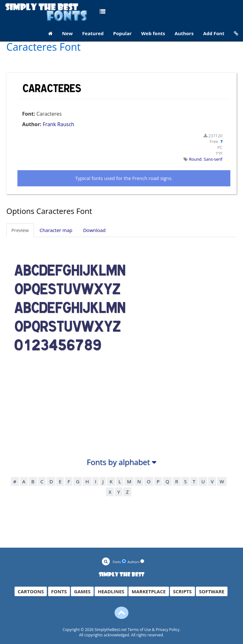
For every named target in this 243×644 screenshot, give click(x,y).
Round (195, 159)
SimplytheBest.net (111, 630)
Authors (184, 33)
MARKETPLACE (149, 591)
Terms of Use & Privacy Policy (153, 630)
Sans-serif (213, 159)
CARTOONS (31, 591)
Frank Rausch (59, 124)
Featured (93, 33)
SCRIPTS (182, 591)
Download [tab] (94, 230)
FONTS (59, 591)
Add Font (214, 33)
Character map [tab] (56, 230)
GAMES (82, 591)
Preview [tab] (20, 230)
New (67, 33)
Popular (123, 33)
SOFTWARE (212, 591)
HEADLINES (111, 591)
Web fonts (153, 33)
